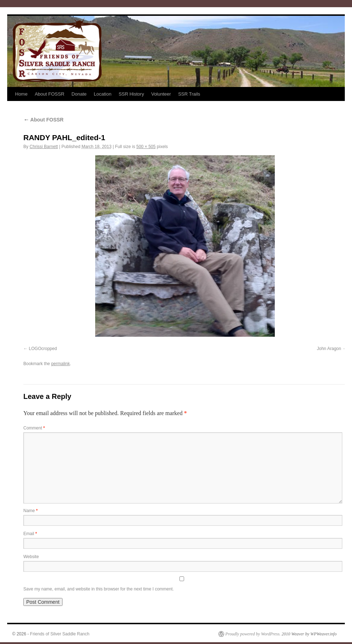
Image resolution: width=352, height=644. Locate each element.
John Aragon (329, 349)
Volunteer (161, 94)
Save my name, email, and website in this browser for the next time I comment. (99, 589)
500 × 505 (146, 147)
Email (30, 534)
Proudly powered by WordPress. (253, 634)
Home (21, 94)
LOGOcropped (43, 349)
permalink (60, 364)
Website (31, 557)
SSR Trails (189, 94)
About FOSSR (50, 94)
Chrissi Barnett (44, 147)
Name (31, 511)
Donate (79, 94)
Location (103, 94)
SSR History (131, 94)
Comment (34, 428)
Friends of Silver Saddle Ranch (60, 634)
